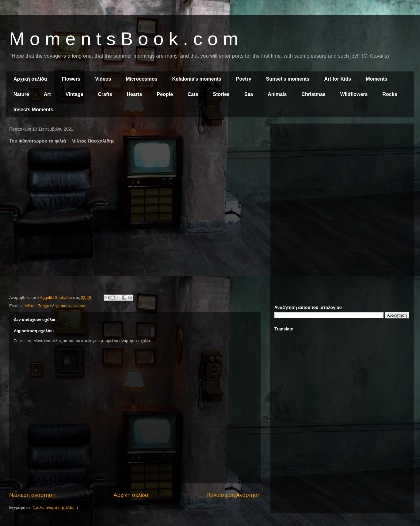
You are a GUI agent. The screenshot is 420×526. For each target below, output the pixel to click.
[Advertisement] (342, 171)
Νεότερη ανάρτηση (32, 495)
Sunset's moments (288, 79)
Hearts (135, 94)
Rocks (390, 94)
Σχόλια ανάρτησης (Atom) (55, 507)
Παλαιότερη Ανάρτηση (233, 495)
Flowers (71, 79)
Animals (277, 94)
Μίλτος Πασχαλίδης (42, 306)
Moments (376, 79)
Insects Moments (33, 110)
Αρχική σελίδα (30, 79)
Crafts (105, 94)
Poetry (244, 79)
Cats (193, 94)
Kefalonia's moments (197, 79)
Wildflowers (354, 94)
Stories (221, 94)
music (66, 306)
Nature (21, 94)
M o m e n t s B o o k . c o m (124, 39)
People (165, 94)
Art (47, 94)
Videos (103, 79)
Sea (249, 94)
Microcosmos (141, 79)
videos (79, 306)
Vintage (74, 94)
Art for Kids (338, 79)
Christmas (313, 94)
